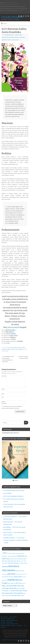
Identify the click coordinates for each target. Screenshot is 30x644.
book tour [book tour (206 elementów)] (6, 559)
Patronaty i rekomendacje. (7, 622)
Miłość (24, 348)
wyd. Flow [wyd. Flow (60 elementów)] (23, 583)
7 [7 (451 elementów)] (3, 553)
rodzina (13, 349)
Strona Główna (7, 493)
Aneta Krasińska (5, 37)
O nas (25, 625)
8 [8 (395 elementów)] (5, 553)
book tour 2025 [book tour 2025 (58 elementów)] (23, 561)
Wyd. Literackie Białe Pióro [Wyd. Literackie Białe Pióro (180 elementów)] (11, 586)
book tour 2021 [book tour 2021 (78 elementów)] (14, 559)
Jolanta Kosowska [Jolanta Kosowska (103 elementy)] (13, 563)
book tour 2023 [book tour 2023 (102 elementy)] (6, 561)
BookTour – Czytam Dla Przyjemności (9, 620)
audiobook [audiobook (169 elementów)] (20, 556)
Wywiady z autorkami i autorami (8, 625)
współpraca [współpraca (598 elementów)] (13, 580)
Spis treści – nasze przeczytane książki (9, 624)
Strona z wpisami (13, 617)
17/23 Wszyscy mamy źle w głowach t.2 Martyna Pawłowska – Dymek (16, 540)
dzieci (9, 348)
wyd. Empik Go (16, 40)
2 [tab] (15, 480)
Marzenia (20, 348)
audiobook (12, 37)
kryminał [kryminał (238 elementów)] (5, 566)
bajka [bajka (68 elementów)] (26, 556)
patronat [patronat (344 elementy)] (11, 574)
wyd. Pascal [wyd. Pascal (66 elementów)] (19, 588)
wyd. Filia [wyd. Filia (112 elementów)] (18, 583)
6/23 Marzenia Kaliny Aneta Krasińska (14, 490)
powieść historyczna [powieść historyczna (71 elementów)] (9, 577)
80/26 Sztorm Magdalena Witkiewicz (13, 496)
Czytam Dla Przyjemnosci (10, 516)
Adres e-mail (3, 396)
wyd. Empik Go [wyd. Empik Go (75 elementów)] (12, 583)
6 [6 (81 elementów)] (2, 553)
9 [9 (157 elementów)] (6, 553)
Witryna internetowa (3, 403)
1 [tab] (13, 480)
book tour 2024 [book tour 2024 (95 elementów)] (15, 561)
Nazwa (3, 390)
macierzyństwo (14, 348)
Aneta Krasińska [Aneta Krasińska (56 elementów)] (18, 553)
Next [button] (26, 459)
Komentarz (3, 377)
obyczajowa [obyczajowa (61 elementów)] (5, 574)
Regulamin (3, 627)
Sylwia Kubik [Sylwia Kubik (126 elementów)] (18, 577)
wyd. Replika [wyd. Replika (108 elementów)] (16, 591)
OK (25, 422)
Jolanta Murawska (8, 522)
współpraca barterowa (7, 40)
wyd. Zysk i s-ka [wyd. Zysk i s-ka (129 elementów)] (19, 595)
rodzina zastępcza (19, 349)
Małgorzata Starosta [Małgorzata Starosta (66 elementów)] (20, 571)
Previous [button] (4, 459)
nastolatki (4, 349)
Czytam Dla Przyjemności (12, 17)
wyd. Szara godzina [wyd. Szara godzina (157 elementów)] (16, 593)
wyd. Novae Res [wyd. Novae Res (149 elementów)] (11, 588)
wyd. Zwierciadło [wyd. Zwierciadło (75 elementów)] (10, 595)
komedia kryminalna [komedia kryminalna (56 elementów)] (23, 563)
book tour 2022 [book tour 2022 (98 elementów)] (22, 559)
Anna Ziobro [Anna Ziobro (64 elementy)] (14, 556)
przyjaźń (8, 349)
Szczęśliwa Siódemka (9, 538)
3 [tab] (17, 480)
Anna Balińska (7, 527)
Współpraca (20, 625)
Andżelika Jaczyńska (9, 35)
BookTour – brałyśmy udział (7, 619)
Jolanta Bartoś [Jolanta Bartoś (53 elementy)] (5, 563)
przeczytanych (14, 327)
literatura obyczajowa (20, 37)
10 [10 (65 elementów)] (7, 553)
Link (7, 351)
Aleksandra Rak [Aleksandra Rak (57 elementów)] (12, 553)
